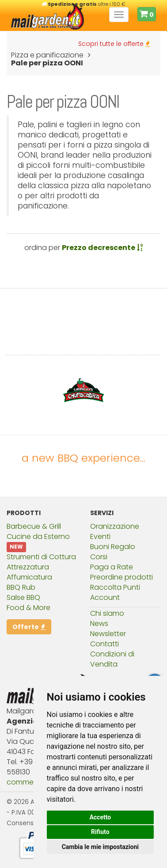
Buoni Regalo (113, 547)
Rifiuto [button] (100, 832)
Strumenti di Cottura (41, 557)
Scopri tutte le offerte (114, 44)
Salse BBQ (23, 597)
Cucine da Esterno (38, 536)
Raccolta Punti (115, 587)
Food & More (28, 608)
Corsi (99, 557)
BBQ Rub (21, 587)
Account (105, 597)
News (99, 624)
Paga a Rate (112, 567)
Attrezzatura (28, 567)
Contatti (104, 644)
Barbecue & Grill (34, 526)
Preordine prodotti (121, 577)
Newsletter (108, 634)
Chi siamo (107, 613)
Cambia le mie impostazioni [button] (100, 847)
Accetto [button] (100, 817)
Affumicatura (29, 577)
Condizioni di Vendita (112, 659)
